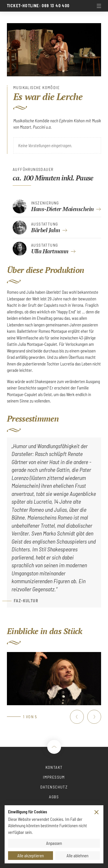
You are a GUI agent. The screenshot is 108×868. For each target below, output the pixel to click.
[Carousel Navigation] (86, 717)
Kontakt (54, 767)
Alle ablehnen (77, 856)
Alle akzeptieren (31, 856)
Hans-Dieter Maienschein (62, 209)
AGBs (54, 797)
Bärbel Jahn (46, 230)
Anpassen (54, 843)
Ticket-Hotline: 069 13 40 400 (38, 6)
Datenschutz (54, 787)
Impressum (54, 777)
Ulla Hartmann (50, 251)
